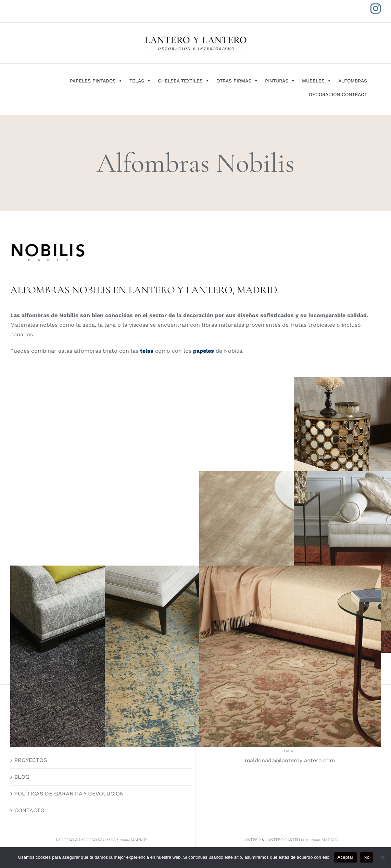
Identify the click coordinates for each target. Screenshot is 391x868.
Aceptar (346, 857)
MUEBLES (317, 81)
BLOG (22, 777)
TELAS (140, 81)
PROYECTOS (31, 760)
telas (146, 351)
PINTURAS (280, 81)
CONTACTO (29, 810)
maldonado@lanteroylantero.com (290, 760)
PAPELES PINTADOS (96, 81)
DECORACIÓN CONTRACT (338, 94)
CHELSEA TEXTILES (184, 81)
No (367, 857)
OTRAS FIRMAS (237, 81)
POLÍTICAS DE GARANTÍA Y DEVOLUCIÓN (69, 794)
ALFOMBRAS (353, 81)
